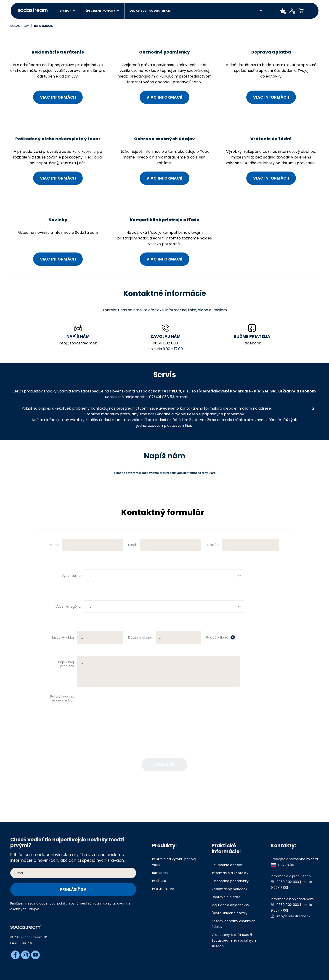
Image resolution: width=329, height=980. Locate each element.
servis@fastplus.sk (206, 397)
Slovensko (283, 865)
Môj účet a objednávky (230, 905)
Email (132, 545)
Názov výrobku (62, 637)
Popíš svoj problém (66, 664)
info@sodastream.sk (78, 343)
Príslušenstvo (163, 889)
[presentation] (138, 708)
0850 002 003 (165, 343)
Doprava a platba (226, 897)
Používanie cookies (227, 865)
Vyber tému (71, 576)
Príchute (159, 881)
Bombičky (160, 873)
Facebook (252, 343)
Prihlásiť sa (73, 889)
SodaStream (20, 26)
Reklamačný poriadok (229, 889)
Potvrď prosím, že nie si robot (62, 698)
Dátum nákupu (140, 637)
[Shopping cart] (301, 11)
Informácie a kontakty (230, 873)
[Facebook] (15, 955)
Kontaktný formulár (163, 513)
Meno (54, 545)
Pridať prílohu (217, 637)
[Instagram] (25, 955)
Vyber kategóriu (68, 607)
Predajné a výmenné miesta (294, 859)
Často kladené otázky (230, 913)
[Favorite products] (283, 11)
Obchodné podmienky (230, 881)
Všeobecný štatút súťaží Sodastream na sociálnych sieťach (234, 940)
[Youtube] (35, 955)
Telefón (212, 545)
